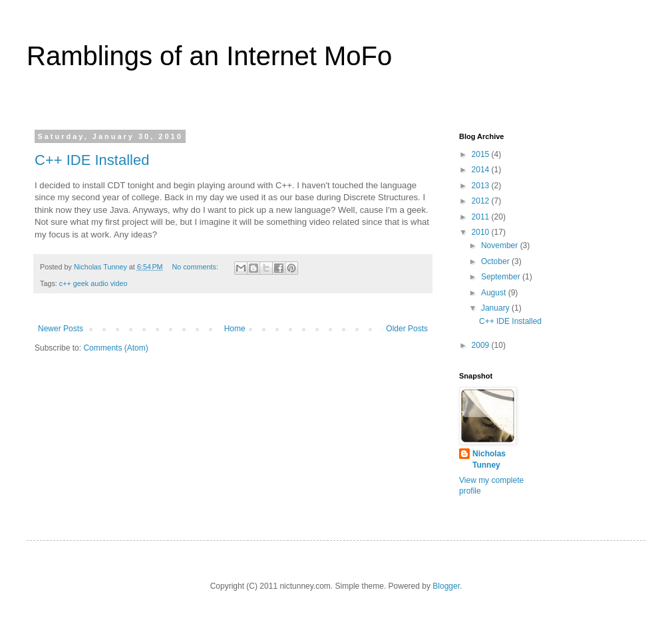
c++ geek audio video (93, 283)
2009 (482, 345)
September (502, 277)
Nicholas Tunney (489, 459)
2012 (482, 201)
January (496, 308)
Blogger (446, 586)
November (501, 245)
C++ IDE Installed (92, 160)
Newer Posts (61, 329)
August (495, 293)
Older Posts (407, 329)
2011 (482, 217)
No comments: (196, 267)
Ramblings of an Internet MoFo (209, 56)
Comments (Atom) (115, 348)
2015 (482, 154)
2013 (482, 186)
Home (235, 329)
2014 (482, 170)
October (496, 261)
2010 (482, 232)
